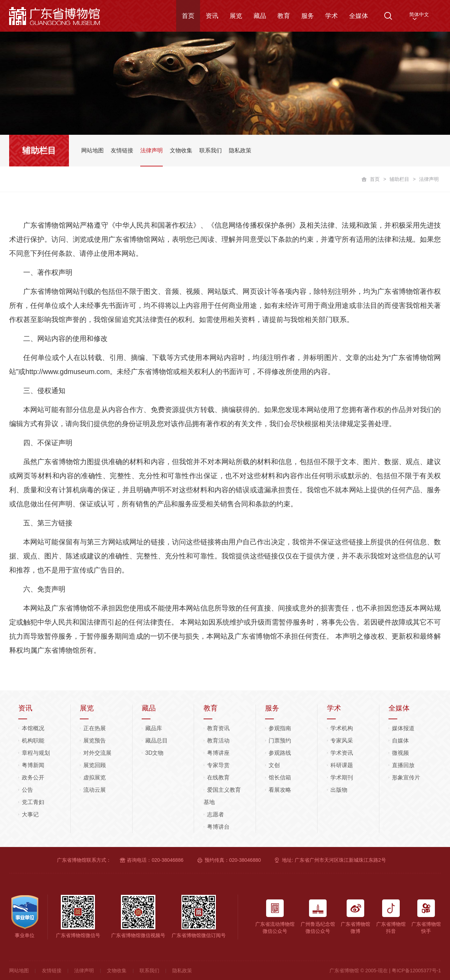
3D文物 (154, 753)
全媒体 (359, 16)
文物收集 (117, 970)
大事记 (30, 814)
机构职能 (33, 741)
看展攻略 (280, 790)
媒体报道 (403, 728)
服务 (308, 16)
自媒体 (400, 741)
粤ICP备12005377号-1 (416, 970)
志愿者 (216, 814)
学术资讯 (342, 753)
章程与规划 (36, 753)
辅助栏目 (399, 179)
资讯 (212, 16)
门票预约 (280, 741)
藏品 (260, 16)
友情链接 (52, 970)
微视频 (400, 753)
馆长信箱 (280, 777)
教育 (284, 16)
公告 (27, 790)
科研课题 (342, 765)
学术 (332, 16)
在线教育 (218, 777)
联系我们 (149, 970)
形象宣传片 (406, 777)
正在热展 (95, 728)
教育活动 (218, 741)
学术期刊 (342, 777)
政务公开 (33, 777)
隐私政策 (182, 970)
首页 (188, 16)
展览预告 (95, 741)
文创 (274, 765)
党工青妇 (33, 802)
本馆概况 (33, 728)
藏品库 (154, 728)
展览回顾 (95, 765)
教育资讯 (218, 728)
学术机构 (342, 728)
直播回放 (403, 765)
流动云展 (95, 790)
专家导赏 (218, 765)
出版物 (339, 790)
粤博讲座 (218, 753)
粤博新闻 (33, 765)
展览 (236, 16)
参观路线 (280, 753)
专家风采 (342, 741)
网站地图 (19, 970)
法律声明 (84, 970)
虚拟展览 (95, 777)
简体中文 (419, 14)
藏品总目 (156, 741)
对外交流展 (97, 753)
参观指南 (280, 728)
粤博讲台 (218, 827)
